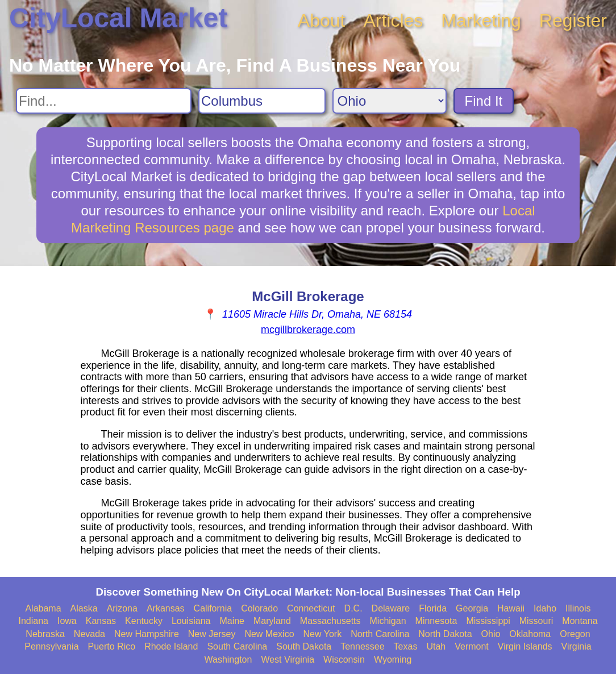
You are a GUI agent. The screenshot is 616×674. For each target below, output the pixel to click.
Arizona (122, 608)
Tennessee (362, 646)
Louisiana (191, 621)
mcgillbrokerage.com (308, 330)
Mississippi (488, 621)
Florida (433, 608)
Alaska (84, 608)
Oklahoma (530, 634)
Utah (436, 646)
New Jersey (212, 634)
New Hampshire (147, 634)
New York (323, 634)
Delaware (391, 608)
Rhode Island (171, 646)
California (213, 608)
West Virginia (288, 660)
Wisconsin (344, 660)
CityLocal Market (118, 18)
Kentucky (144, 621)
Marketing (481, 20)
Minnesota (436, 621)
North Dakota (445, 634)
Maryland (272, 621)
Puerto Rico (112, 646)
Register (573, 20)
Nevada (90, 634)
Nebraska (45, 634)
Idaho (545, 608)
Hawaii (511, 608)
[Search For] (104, 101)
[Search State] (390, 101)
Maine (232, 621)
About (322, 20)
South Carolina (237, 646)
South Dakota (304, 646)
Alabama (43, 608)
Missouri (536, 621)
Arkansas (166, 608)
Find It (484, 101)
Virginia (577, 646)
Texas (406, 646)
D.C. (353, 608)
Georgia (472, 608)
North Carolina (380, 634)
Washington (228, 660)
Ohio (491, 634)
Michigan (388, 621)
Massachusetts (330, 621)
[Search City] (262, 101)
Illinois (578, 608)
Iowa (67, 621)
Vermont (472, 646)
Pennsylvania (51, 646)
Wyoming (393, 660)
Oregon (575, 634)
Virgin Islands (525, 646)
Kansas (101, 621)
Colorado (259, 608)
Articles (393, 20)
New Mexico (269, 634)
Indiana (33, 621)
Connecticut (311, 608)
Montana (580, 621)
